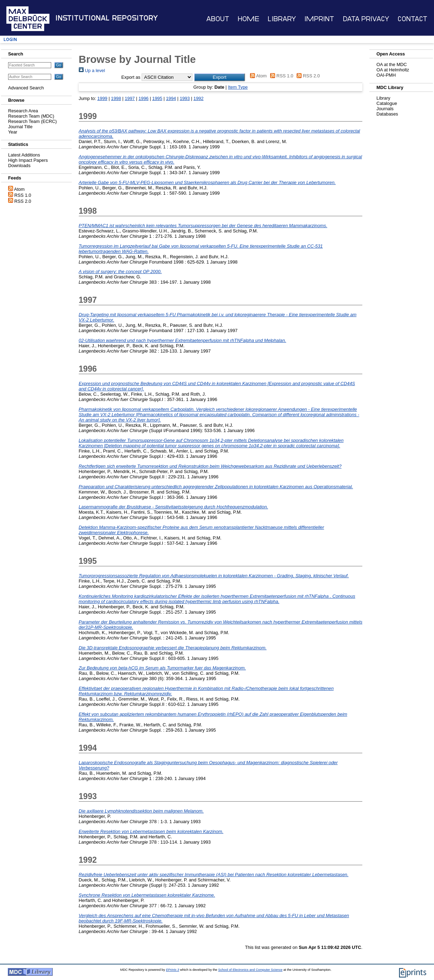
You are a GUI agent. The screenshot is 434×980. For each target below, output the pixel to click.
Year (13, 132)
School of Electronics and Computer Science (250, 970)
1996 (143, 98)
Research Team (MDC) (31, 116)
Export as (131, 77)
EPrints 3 (173, 970)
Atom (19, 189)
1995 (157, 98)
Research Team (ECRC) (32, 121)
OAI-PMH (386, 75)
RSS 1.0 (23, 195)
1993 (185, 98)
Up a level (92, 70)
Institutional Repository (107, 18)
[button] (219, 77)
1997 (130, 98)
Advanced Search (26, 88)
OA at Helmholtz (393, 70)
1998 (116, 98)
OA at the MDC (392, 64)
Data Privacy (366, 19)
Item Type (238, 87)
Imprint (319, 19)
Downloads (19, 166)
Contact (412, 19)
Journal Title (20, 127)
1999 (102, 98)
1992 (198, 98)
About (218, 19)
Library (282, 19)
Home (248, 19)
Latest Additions (24, 155)
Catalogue (387, 103)
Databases (387, 114)
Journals (385, 109)
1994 (171, 98)
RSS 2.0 (23, 201)
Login (10, 39)
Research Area (23, 111)
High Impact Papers (28, 160)
